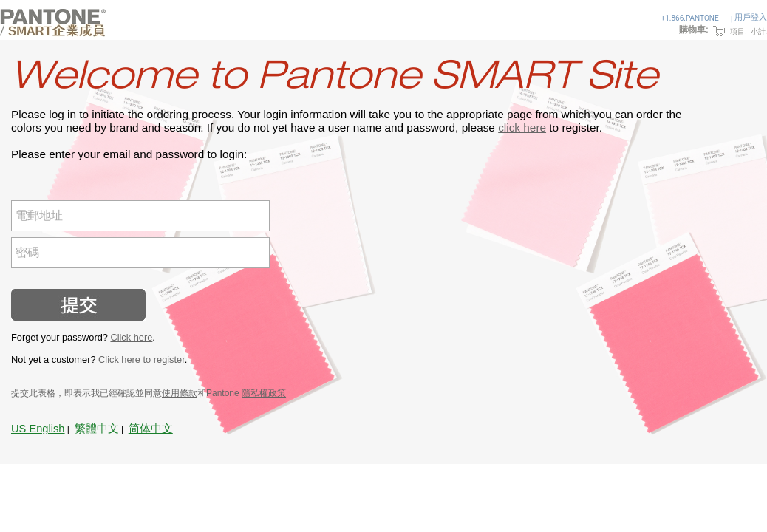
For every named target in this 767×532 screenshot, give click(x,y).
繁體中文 (97, 429)
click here (522, 127)
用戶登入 (751, 17)
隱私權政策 (264, 393)
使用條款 (180, 393)
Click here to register (142, 359)
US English (38, 429)
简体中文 (151, 429)
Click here (131, 337)
